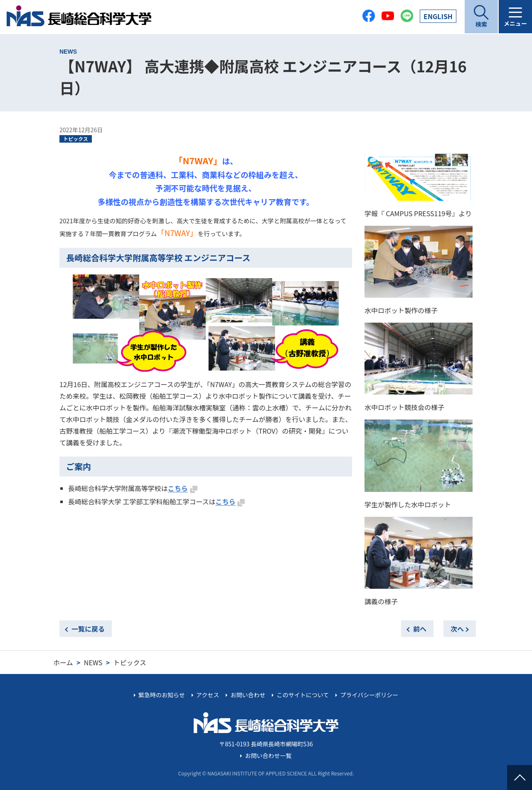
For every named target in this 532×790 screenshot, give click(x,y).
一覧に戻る (88, 629)
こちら (178, 488)
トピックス (76, 139)
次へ (457, 629)
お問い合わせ (248, 695)
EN (438, 16)
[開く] (481, 17)
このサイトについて (303, 695)
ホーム (63, 662)
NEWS (93, 662)
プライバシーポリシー (369, 695)
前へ (420, 629)
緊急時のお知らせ (162, 695)
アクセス (208, 695)
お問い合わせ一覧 (268, 755)
